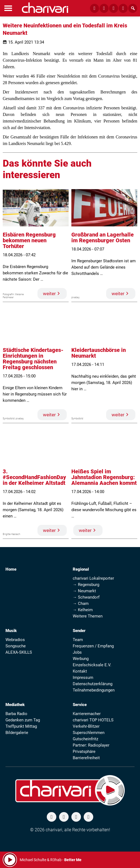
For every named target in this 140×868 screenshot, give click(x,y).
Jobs (77, 652)
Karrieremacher (87, 714)
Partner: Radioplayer (91, 745)
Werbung (81, 659)
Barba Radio (16, 714)
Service (80, 705)
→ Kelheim (83, 610)
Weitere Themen (88, 616)
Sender (79, 631)
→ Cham (81, 604)
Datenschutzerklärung (93, 684)
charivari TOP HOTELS (93, 720)
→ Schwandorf (86, 597)
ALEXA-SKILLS (19, 652)
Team (78, 640)
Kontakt (80, 671)
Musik (11, 631)
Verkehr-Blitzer (86, 726)
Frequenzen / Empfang (93, 646)
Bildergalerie (17, 733)
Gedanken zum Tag (23, 720)
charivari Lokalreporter (93, 578)
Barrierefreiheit (86, 758)
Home (11, 569)
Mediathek (15, 705)
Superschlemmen (89, 733)
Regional (81, 569)
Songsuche (16, 646)
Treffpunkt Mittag (21, 726)
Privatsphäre (84, 752)
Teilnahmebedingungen (94, 690)
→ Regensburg (86, 585)
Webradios (15, 640)
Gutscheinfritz (85, 739)
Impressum (83, 678)
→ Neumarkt (84, 591)
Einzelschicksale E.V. (92, 665)
